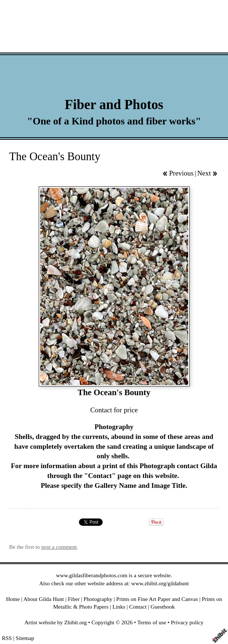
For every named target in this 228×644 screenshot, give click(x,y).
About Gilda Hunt (44, 599)
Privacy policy (187, 622)
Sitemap (25, 638)
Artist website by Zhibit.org (56, 622)
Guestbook (163, 607)
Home (13, 599)
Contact (138, 607)
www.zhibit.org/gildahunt (160, 583)
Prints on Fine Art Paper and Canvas (157, 599)
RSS (7, 638)
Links (119, 607)
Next (204, 173)
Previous (181, 173)
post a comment (59, 547)
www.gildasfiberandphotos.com (92, 575)
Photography (98, 599)
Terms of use (152, 622)
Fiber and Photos (114, 105)
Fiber (74, 599)
